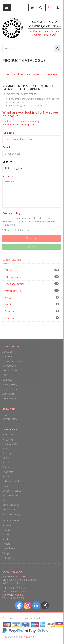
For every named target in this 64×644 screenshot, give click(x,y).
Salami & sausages (13, 514)
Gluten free (51, 74)
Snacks (6, 530)
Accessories (9, 434)
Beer (5, 449)
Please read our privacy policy (18, 125)
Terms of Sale (10, 370)
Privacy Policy (10, 384)
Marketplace (9, 366)
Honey (6, 477)
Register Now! (10, 419)
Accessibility (9, 394)
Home (6, 74)
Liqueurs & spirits (12, 491)
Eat (29, 74)
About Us (7, 352)
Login (5, 414)
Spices (6, 534)
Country (7, 162)
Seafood (7, 525)
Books (6, 458)
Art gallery (8, 439)
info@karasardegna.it (14, 595)
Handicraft (8, 472)
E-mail (6, 147)
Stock (5, 539)
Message (8, 176)
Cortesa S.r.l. (25, 576)
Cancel (32, 238)
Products (18, 74)
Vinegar (6, 553)
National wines (10, 495)
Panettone (10, 318)
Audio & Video (10, 444)
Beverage (8, 453)
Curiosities (8, 356)
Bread (6, 463)
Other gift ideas (11, 505)
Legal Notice (9, 398)
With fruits (10, 304)
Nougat (9, 298)
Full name (8, 133)
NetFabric (29, 637)
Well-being (8, 558)
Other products (13, 277)
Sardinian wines (11, 520)
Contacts (7, 380)
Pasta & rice (9, 509)
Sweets (38, 74)
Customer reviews (12, 361)
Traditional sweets (15, 284)
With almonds (12, 270)
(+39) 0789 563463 (17, 588)
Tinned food (9, 548)
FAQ (5, 375)
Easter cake (11, 311)
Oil (4, 500)
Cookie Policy (10, 389)
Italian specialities (12, 481)
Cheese (6, 467)
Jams (5, 486)
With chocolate (13, 291)
